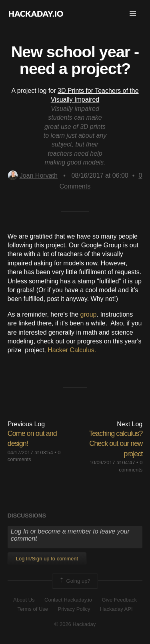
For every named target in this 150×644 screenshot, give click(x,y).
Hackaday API (116, 609)
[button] (133, 14)
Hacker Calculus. (72, 350)
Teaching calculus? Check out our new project (116, 443)
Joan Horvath (33, 176)
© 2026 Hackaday (75, 624)
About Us (24, 600)
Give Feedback (119, 600)
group (89, 314)
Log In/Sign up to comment (47, 559)
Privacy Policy (74, 609)
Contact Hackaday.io (68, 600)
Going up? (74, 581)
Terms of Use (33, 609)
